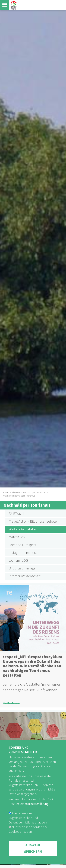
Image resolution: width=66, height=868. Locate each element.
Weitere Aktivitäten (23, 529)
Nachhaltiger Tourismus (34, 493)
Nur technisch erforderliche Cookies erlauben (28, 840)
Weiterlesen (11, 703)
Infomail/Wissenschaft (25, 576)
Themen (16, 493)
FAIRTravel (16, 514)
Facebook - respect (23, 545)
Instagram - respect (23, 553)
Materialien (17, 537)
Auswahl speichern (33, 859)
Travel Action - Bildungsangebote (33, 522)
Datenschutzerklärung (34, 815)
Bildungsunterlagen (23, 568)
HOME (6, 493)
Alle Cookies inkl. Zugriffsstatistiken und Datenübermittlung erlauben (28, 829)
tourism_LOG (18, 561)
